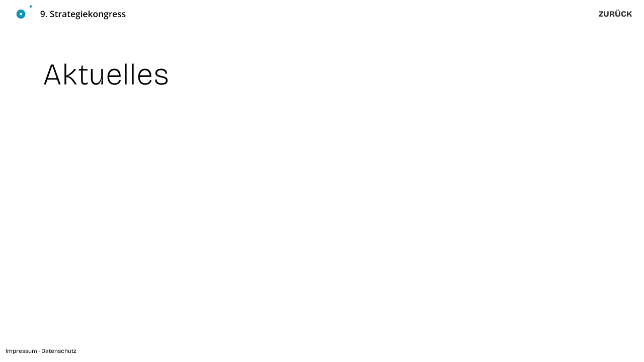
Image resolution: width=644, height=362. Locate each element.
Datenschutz (59, 351)
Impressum (21, 351)
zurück (615, 14)
